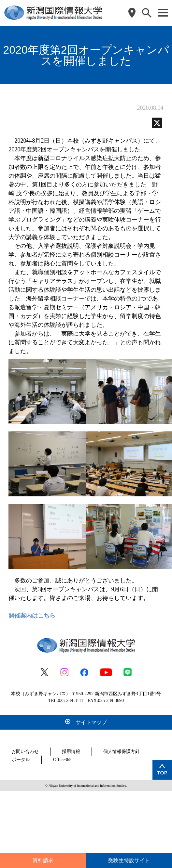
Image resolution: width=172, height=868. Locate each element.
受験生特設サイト (129, 860)
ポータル (21, 760)
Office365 (62, 760)
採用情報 (71, 752)
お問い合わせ (25, 752)
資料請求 (43, 860)
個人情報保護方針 (122, 752)
